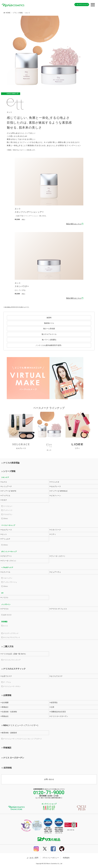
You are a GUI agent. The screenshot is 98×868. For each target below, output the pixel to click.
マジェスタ (55, 482)
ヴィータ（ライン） (9, 561)
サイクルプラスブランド (11, 637)
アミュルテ (6, 539)
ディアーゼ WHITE (9, 491)
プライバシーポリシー (51, 858)
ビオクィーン (55, 496)
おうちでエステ (56, 676)
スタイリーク (55, 530)
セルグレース (55, 486)
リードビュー (7, 506)
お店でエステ (6, 676)
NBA (20, 725)
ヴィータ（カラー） (58, 556)
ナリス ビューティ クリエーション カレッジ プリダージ (22, 739)
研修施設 (6, 748)
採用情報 (7, 768)
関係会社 (5, 716)
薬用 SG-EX (6, 615)
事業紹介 (5, 707)
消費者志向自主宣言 (58, 712)
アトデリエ (6, 496)
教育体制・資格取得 (9, 733)
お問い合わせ (49, 779)
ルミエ (5, 626)
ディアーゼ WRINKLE (59, 491)
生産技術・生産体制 (9, 712)
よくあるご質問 (32, 858)
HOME (8, 13)
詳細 (49, 191)
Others (5, 519)
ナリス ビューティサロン (11, 686)
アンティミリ (7, 510)
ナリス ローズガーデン (59, 716)
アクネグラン (7, 514)
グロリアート (6, 556)
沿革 (52, 707)
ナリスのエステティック (14, 669)
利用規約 (66, 858)
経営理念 (54, 703)
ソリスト (5, 598)
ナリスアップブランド (10, 633)
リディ (53, 534)
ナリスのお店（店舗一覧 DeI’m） (14, 654)
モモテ (4, 500)
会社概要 (5, 703)
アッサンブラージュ (9, 582)
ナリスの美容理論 (11, 463)
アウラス (5, 609)
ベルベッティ (7, 578)
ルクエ (4, 482)
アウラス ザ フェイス (58, 609)
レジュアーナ (6, 486)
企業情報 (6, 695)
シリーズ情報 (8, 471)
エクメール (6, 572)
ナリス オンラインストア (11, 660)
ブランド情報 (18, 13)
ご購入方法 (7, 646)
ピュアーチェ (55, 572)
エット (4, 534)
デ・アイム (6, 682)
